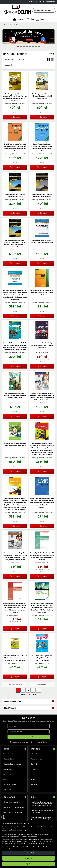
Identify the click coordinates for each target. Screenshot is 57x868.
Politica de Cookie (9, 759)
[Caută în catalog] (54, 10)
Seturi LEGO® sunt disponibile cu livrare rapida (42, 811)
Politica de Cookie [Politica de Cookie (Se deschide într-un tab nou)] (22, 831)
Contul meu (19, 19)
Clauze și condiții (8, 754)
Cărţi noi (34, 764)
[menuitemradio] (48, 59)
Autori (33, 779)
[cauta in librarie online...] (42, 10)
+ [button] (53, 701)
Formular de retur (37, 759)
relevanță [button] (22, 59)
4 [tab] (27, 47)
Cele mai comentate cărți (11, 802)
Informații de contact (38, 754)
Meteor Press (40, 353)
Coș (30, 19)
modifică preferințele (29, 853)
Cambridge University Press (13, 104)
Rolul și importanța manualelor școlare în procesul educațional (42, 818)
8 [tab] (39, 47)
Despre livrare (7, 774)
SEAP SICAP (7, 790)
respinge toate (28, 858)
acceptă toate (28, 864)
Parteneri (34, 784)
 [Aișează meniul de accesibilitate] (3, 817)
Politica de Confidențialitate (12, 764)
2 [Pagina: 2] (23, 690)
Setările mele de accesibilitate (13, 812)
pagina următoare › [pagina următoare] (42, 684)
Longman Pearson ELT (40, 563)
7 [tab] (36, 47)
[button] (40, 19)
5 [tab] (30, 47)
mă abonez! (28, 737)
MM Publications (13, 663)
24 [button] (15, 65)
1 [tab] (18, 47)
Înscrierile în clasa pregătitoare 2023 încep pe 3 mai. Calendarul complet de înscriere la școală (42, 804)
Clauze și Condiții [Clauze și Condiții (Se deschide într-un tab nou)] (33, 843)
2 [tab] (21, 47)
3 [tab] (24, 47)
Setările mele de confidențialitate (14, 807)
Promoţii (34, 769)
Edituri (33, 774)
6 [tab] (33, 47)
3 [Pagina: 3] (28, 690)
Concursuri (6, 779)
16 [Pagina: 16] (39, 690)
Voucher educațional (9, 784)
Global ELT (40, 403)
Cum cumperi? (7, 769)
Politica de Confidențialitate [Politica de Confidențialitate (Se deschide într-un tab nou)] (17, 843)
